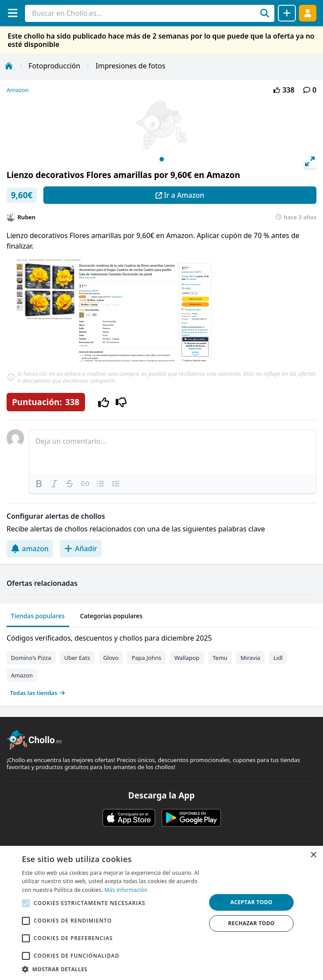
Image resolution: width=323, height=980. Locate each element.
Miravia (250, 658)
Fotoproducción (54, 66)
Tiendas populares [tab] (38, 616)
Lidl (278, 658)
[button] (111, 969)
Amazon (18, 90)
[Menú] (12, 13)
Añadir (81, 549)
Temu (220, 658)
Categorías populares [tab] (112, 616)
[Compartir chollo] (287, 13)
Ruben (27, 217)
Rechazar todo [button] (251, 923)
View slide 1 (162, 159)
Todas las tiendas (38, 693)
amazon (30, 549)
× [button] (313, 855)
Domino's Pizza (31, 658)
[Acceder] (308, 13)
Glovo (111, 658)
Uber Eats (77, 658)
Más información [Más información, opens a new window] (126, 890)
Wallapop (187, 658)
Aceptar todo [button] (251, 902)
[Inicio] (9, 66)
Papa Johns (146, 658)
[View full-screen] (310, 161)
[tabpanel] (161, 663)
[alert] (161, 913)
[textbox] (172, 452)
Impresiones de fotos (130, 66)
